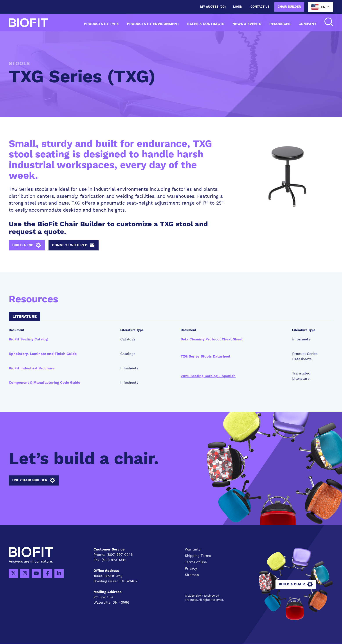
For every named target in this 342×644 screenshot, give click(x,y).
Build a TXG (27, 245)
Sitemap (192, 575)
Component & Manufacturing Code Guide (44, 383)
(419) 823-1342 (114, 560)
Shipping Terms (198, 556)
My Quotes (213, 7)
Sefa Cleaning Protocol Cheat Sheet (212, 339)
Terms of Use (196, 562)
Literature (25, 317)
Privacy (191, 569)
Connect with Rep (75, 245)
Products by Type (101, 24)
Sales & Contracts (206, 24)
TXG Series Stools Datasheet (206, 356)
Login (238, 7)
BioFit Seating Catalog (28, 339)
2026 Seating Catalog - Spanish (208, 376)
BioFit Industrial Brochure (32, 368)
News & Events (247, 24)
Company (307, 24)
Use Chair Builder (34, 481)
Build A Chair (296, 585)
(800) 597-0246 (120, 555)
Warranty (193, 550)
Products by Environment (153, 24)
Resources (280, 24)
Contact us (260, 7)
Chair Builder (289, 7)
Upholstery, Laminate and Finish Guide (43, 354)
